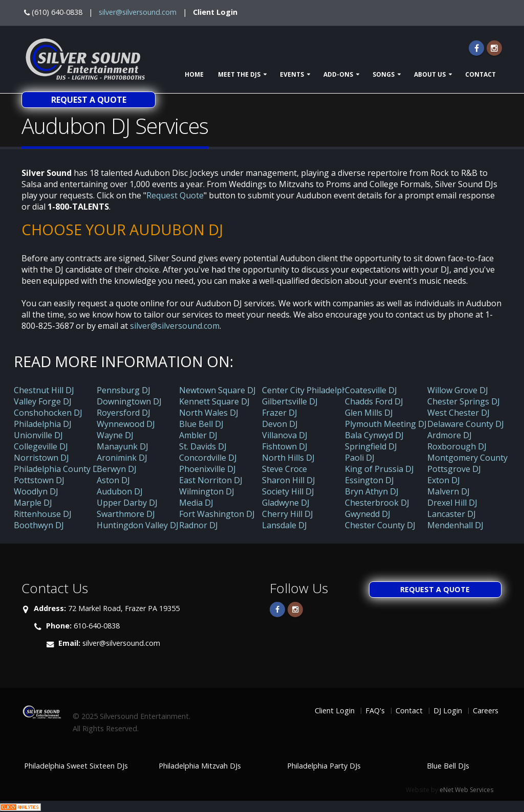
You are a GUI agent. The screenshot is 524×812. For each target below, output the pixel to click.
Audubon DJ (120, 491)
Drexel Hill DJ (452, 503)
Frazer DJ (280, 413)
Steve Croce (285, 469)
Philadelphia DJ (43, 424)
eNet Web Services (466, 790)
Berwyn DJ (117, 469)
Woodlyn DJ (36, 491)
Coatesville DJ (371, 390)
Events (292, 74)
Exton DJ (444, 480)
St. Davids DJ (203, 446)
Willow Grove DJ (458, 390)
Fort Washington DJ (217, 514)
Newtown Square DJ (217, 390)
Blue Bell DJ (201, 424)
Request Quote (175, 195)
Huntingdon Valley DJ (138, 525)
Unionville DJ (38, 435)
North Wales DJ (209, 413)
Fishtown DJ (285, 446)
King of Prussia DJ (379, 469)
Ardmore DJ (450, 435)
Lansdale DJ (285, 525)
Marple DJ (33, 503)
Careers (486, 710)
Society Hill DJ (288, 491)
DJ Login (448, 710)
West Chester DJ (458, 413)
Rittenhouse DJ (43, 514)
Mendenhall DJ (455, 525)
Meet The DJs (239, 74)
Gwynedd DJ (368, 514)
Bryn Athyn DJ (372, 491)
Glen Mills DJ (369, 413)
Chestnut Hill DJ (44, 390)
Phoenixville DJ (208, 469)
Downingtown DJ (129, 401)
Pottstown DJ (39, 480)
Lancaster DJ (452, 514)
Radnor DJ (199, 525)
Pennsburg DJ (124, 390)
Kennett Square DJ (214, 401)
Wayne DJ (115, 435)
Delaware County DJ (466, 424)
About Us (430, 74)
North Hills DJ (288, 458)
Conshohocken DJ (48, 413)
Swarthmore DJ (126, 514)
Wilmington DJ (207, 491)
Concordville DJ (208, 458)
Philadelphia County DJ (58, 469)
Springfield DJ (371, 446)
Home (194, 74)
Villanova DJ (285, 435)
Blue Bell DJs (448, 766)
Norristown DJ (41, 458)
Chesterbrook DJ (377, 503)
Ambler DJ (198, 435)
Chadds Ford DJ (374, 401)
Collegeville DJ (41, 446)
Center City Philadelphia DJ (313, 390)
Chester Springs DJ (464, 401)
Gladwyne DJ (286, 503)
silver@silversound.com (138, 12)
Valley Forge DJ (43, 401)
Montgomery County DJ (473, 458)
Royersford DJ (124, 413)
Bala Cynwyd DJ (374, 435)
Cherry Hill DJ (288, 514)
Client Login (215, 12)
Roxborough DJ (457, 446)
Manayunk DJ (123, 446)
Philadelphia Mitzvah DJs (200, 766)
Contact (481, 74)
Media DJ (196, 503)
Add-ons (338, 74)
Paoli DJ (360, 458)
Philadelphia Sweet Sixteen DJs (76, 766)
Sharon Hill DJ (289, 480)
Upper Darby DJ (127, 503)
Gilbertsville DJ (290, 401)
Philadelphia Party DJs (324, 766)
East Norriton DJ (211, 480)
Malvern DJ (449, 491)
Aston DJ (113, 480)
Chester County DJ (380, 525)
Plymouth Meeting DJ (386, 424)
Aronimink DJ (122, 458)
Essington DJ (369, 480)
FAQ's (375, 710)
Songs (384, 74)
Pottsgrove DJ (454, 469)
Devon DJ (280, 424)
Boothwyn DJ (39, 525)
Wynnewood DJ (126, 424)
